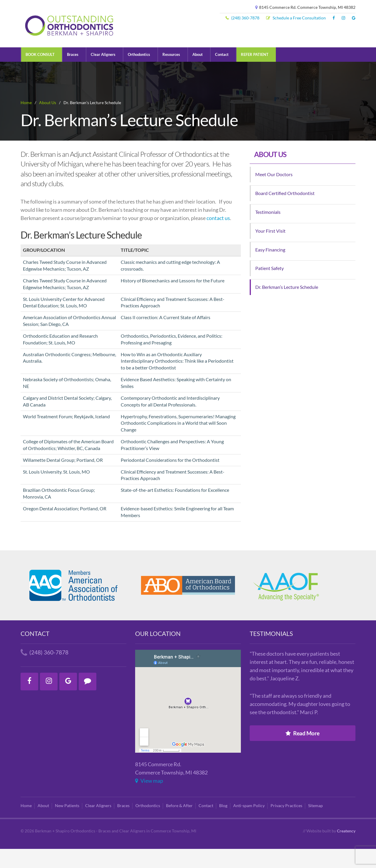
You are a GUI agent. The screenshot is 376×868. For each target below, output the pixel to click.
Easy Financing (270, 268)
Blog (223, 825)
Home (26, 825)
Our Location (158, 653)
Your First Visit (270, 250)
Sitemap (315, 825)
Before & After (179, 825)
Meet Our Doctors (274, 193)
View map (149, 800)
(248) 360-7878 (242, 18)
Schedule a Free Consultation (296, 18)
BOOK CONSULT (41, 73)
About (206, 73)
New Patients (67, 825)
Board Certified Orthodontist (285, 212)
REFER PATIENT (266, 73)
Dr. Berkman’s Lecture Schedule (287, 306)
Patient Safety (270, 287)
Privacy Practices (286, 825)
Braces (75, 73)
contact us (218, 237)
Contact (231, 73)
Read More (303, 752)
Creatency (346, 850)
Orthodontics (145, 73)
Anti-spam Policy (249, 825)
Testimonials (268, 231)
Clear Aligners (107, 73)
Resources (179, 73)
